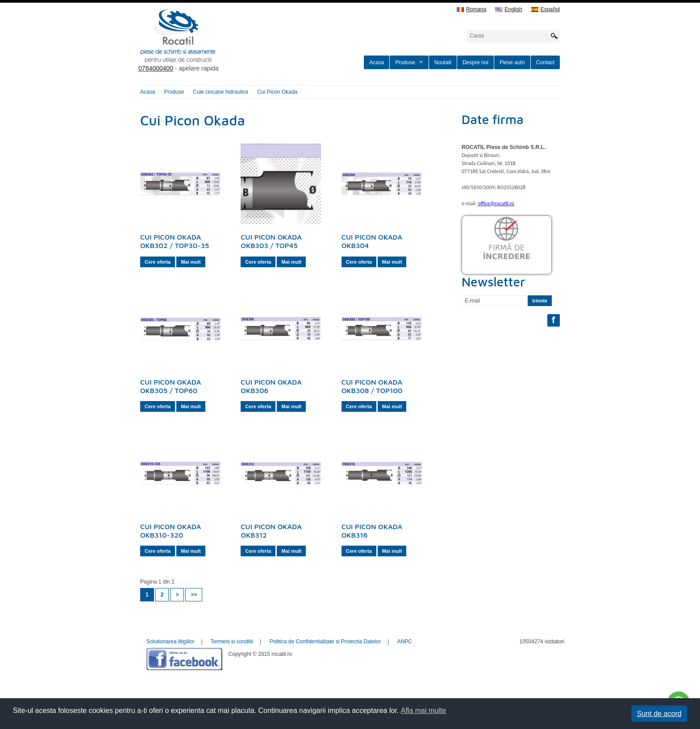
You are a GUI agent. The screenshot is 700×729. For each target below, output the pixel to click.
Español (546, 10)
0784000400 (156, 68)
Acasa (377, 62)
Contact (545, 62)
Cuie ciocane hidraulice (221, 92)
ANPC (405, 642)
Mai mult (191, 262)
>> (194, 595)
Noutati (443, 62)
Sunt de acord (659, 714)
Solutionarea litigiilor (170, 642)
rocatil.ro (223, 47)
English (508, 10)
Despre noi (475, 62)
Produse (405, 62)
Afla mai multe (423, 710)
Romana (471, 10)
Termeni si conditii (232, 642)
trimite (540, 301)
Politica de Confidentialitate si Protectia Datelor (325, 642)
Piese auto (512, 62)
